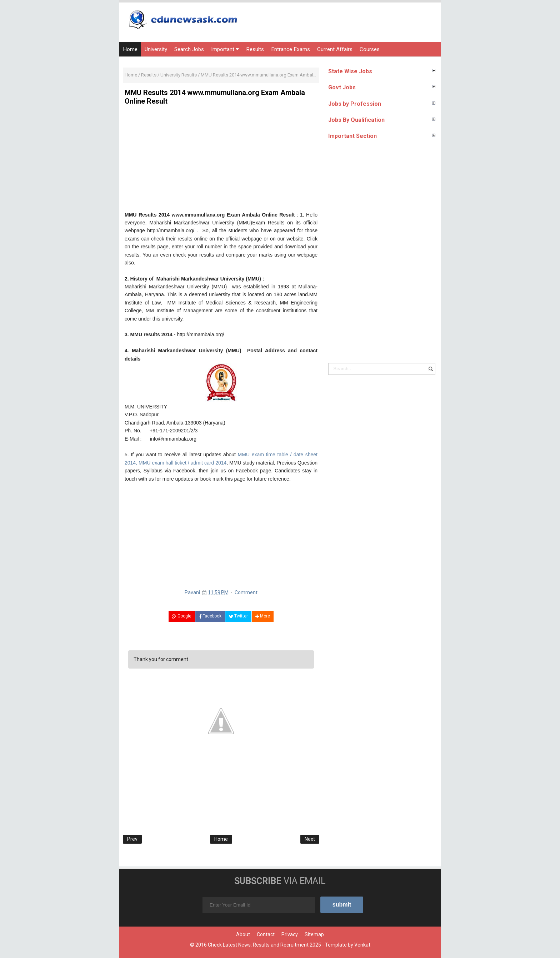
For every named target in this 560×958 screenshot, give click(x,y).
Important (225, 49)
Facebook (210, 616)
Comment (246, 592)
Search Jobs (189, 49)
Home (130, 49)
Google (182, 616)
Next (310, 839)
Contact (266, 934)
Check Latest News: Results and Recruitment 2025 (264, 945)
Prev (132, 839)
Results (255, 49)
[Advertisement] (221, 161)
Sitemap (314, 934)
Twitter (238, 616)
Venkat (362, 945)
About (243, 934)
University (156, 49)
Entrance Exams (291, 49)
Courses (370, 49)
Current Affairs (335, 49)
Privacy (290, 934)
